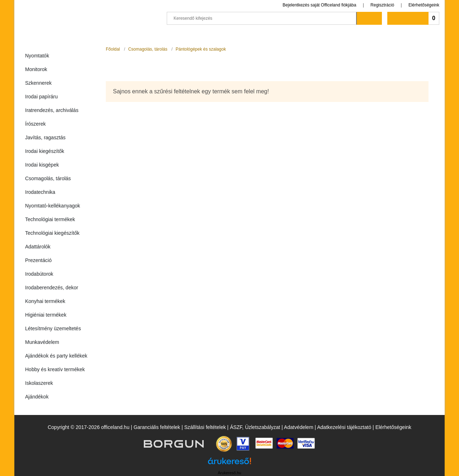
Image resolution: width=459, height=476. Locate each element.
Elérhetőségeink (424, 5)
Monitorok (36, 69)
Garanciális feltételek (157, 427)
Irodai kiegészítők (45, 151)
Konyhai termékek (45, 301)
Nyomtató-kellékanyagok (53, 206)
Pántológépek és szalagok (201, 49)
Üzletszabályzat (262, 427)
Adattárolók (38, 247)
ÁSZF (236, 427)
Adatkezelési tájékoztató (344, 427)
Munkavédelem (42, 342)
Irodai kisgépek (42, 165)
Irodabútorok (39, 274)
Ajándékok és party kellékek (56, 356)
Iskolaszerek (39, 383)
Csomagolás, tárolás (48, 178)
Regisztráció (382, 5)
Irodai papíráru (41, 97)
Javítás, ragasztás (45, 137)
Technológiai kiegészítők (52, 233)
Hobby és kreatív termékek (55, 369)
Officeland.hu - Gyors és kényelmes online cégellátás (90, 15)
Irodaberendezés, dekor (52, 288)
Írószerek (36, 124)
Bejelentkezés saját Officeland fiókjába (319, 5)
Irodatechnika (40, 192)
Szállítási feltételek (205, 427)
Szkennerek (38, 83)
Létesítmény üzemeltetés (53, 328)
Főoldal (113, 49)
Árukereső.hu (229, 473)
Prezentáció (38, 260)
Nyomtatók (37, 56)
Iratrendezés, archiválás (52, 110)
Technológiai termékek (50, 219)
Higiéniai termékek (46, 315)
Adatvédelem (299, 427)
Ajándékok (37, 397)
